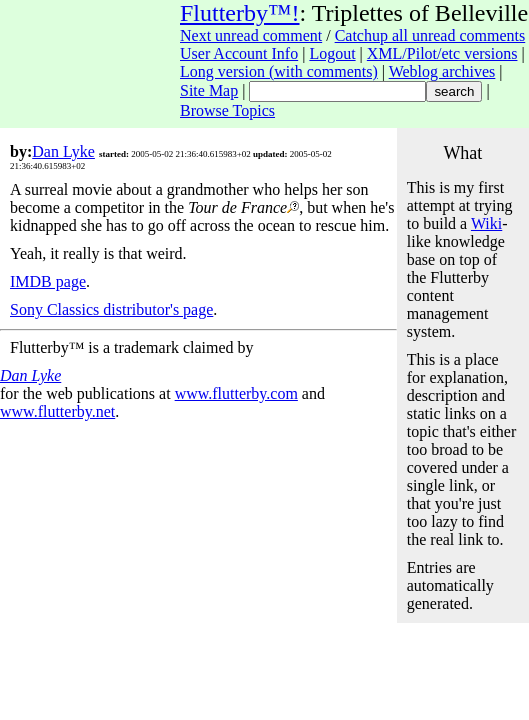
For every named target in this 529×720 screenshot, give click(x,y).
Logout (332, 53)
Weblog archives (442, 71)
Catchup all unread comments (430, 35)
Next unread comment (251, 35)
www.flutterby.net (57, 411)
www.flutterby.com (236, 393)
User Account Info (239, 53)
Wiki (486, 223)
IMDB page (48, 281)
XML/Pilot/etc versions (442, 53)
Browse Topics (227, 110)
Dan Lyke (63, 151)
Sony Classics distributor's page (111, 309)
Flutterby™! (240, 13)
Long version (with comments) (279, 71)
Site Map (209, 90)
